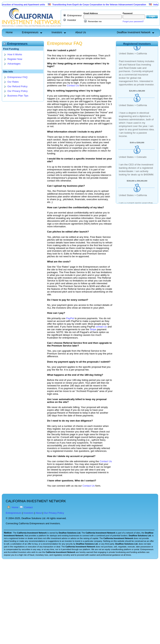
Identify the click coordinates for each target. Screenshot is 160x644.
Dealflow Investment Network (134, 32)
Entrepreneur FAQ (17, 77)
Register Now (15, 59)
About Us (81, 32)
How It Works (15, 54)
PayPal (70, 318)
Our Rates (13, 82)
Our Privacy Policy (18, 91)
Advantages (14, 64)
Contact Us (73, 85)
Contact (29, 507)
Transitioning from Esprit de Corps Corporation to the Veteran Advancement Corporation (100, 5)
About (39, 513)
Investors (57, 32)
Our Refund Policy (17, 86)
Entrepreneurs (30, 32)
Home (9, 32)
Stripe (93, 329)
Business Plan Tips (18, 96)
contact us (101, 327)
